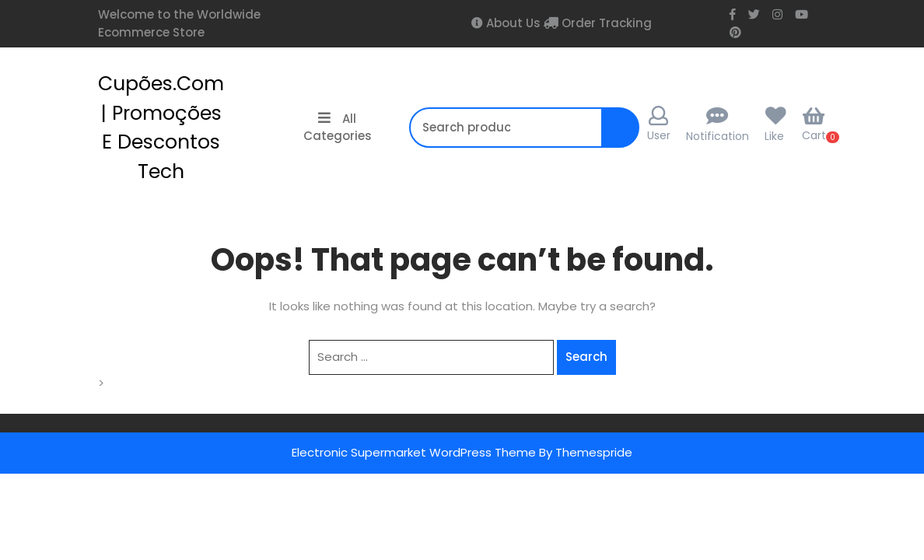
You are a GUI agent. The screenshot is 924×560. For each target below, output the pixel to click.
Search (624, 136)
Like (774, 136)
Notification (717, 136)
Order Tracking (605, 23)
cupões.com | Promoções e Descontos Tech (161, 128)
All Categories (338, 128)
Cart (814, 124)
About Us (512, 23)
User (659, 124)
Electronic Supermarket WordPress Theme (414, 452)
